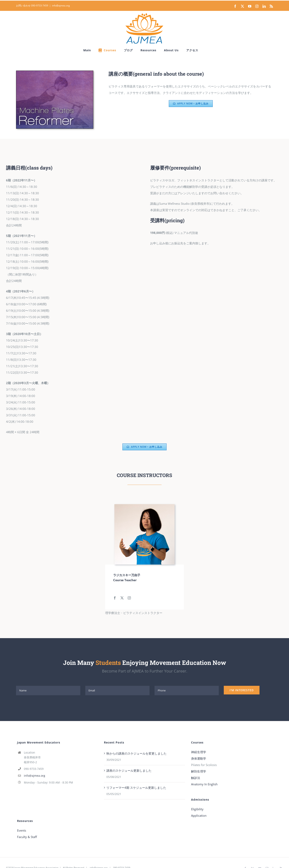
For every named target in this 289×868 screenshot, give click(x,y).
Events (22, 830)
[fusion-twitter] (122, 598)
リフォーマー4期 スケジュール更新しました (136, 788)
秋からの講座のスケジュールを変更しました (136, 753)
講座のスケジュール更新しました (129, 770)
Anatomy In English (204, 784)
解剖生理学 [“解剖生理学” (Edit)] (199, 771)
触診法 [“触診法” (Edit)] (196, 778)
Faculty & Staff (27, 837)
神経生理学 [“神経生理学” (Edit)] (199, 752)
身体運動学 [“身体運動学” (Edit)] (199, 758)
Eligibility (197, 809)
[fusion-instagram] (129, 598)
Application (199, 816)
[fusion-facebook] (115, 598)
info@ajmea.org (61, 6)
